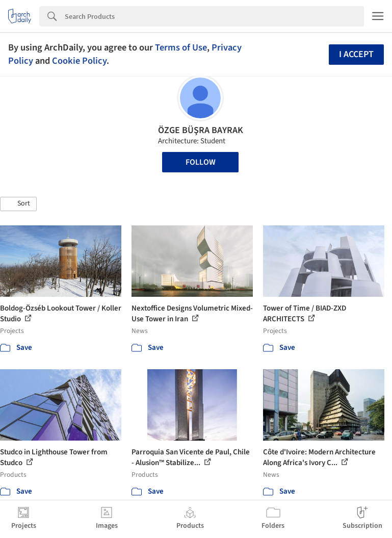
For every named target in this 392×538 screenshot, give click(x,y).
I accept (356, 54)
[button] (18, 204)
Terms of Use (181, 47)
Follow (201, 162)
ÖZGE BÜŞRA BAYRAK (201, 130)
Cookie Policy (79, 61)
